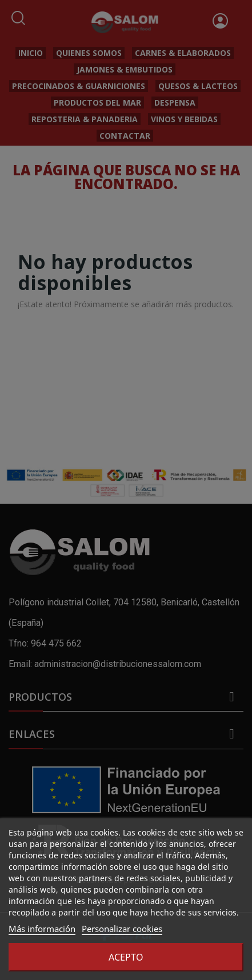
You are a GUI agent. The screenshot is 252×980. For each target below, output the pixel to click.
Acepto (126, 957)
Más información (42, 929)
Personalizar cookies (122, 929)
